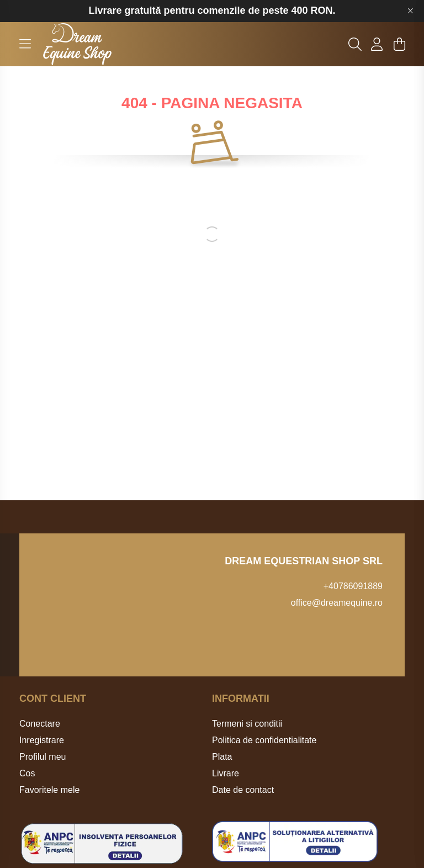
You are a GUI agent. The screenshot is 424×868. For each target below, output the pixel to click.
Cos (27, 773)
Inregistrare (42, 740)
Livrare (226, 773)
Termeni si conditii (247, 724)
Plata (222, 757)
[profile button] (377, 44)
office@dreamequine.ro (337, 603)
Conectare (40, 724)
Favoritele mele (49, 790)
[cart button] (399, 44)
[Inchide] (410, 11)
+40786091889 (353, 586)
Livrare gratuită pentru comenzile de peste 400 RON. (212, 10)
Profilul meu (43, 757)
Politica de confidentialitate (264, 740)
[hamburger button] (25, 44)
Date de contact (243, 790)
